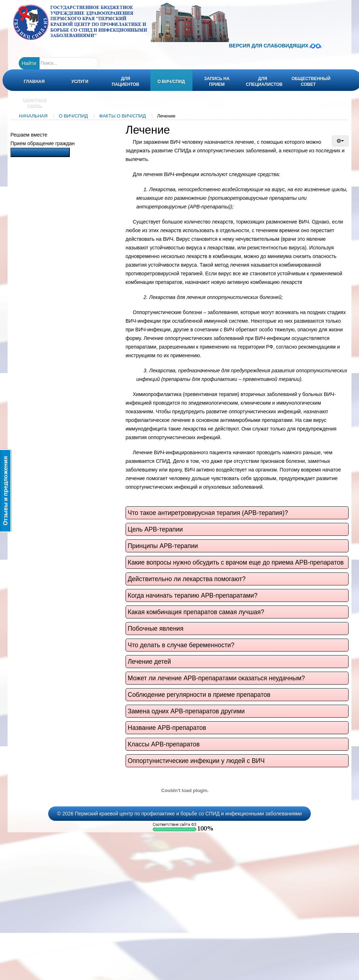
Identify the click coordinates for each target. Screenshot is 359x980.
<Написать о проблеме (40, 152)
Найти (29, 63)
